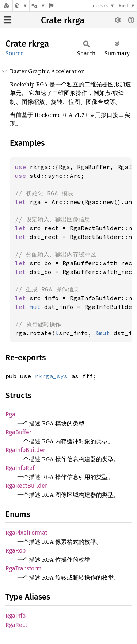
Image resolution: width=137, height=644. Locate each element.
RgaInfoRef (20, 468)
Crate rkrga (63, 20)
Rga (10, 414)
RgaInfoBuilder (25, 450)
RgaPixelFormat (26, 533)
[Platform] (38, 6)
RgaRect (16, 625)
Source (15, 53)
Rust (123, 6)
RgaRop (16, 551)
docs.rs (100, 6)
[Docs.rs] (6, 6)
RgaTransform (24, 568)
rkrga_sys (51, 376)
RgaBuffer (18, 432)
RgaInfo (16, 616)
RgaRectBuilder (26, 486)
